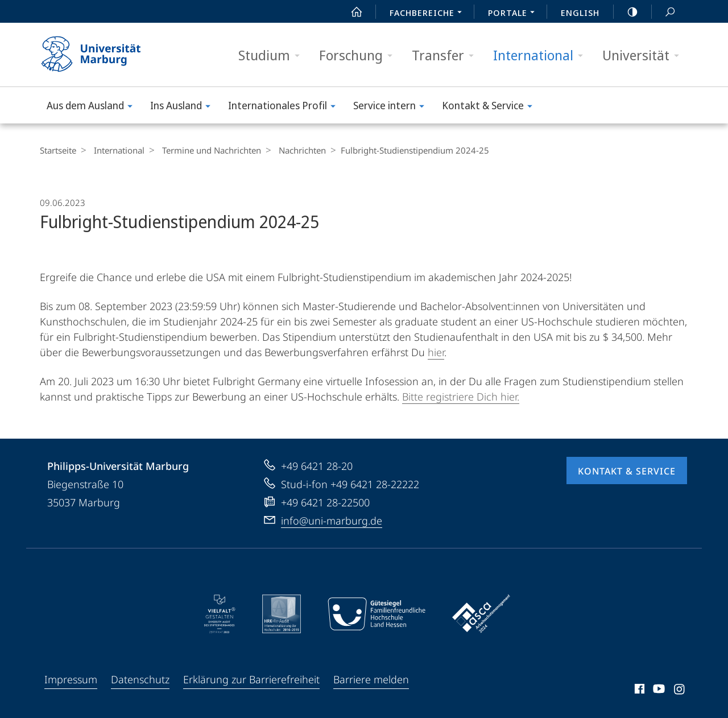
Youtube (658, 691)
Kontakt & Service (491, 107)
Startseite (58, 150)
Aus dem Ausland (93, 107)
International (542, 55)
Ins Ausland (184, 107)
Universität (644, 55)
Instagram (680, 691)
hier (436, 352)
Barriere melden (371, 679)
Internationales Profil (286, 107)
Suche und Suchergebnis (664, 12)
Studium (273, 55)
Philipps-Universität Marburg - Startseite (101, 55)
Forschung (359, 55)
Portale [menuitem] (514, 14)
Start (350, 12)
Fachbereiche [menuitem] (429, 14)
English (580, 13)
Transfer (446, 55)
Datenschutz (140, 679)
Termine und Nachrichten (206, 150)
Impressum (71, 679)
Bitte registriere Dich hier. (461, 397)
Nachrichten (294, 150)
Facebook (638, 691)
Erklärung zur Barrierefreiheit (251, 679)
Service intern (392, 107)
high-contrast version (626, 12)
